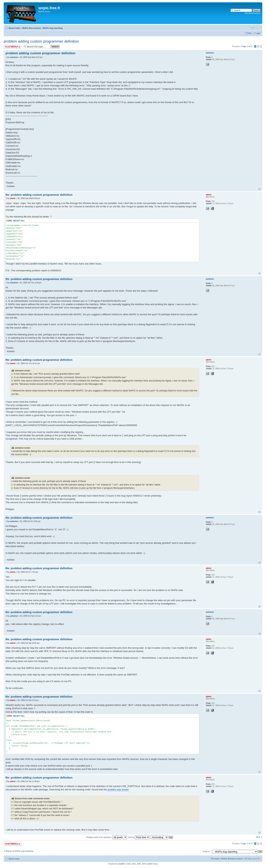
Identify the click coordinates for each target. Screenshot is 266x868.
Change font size (258, 27)
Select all (19, 221)
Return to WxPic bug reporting (19, 851)
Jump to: (207, 851)
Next (258, 837)
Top (259, 189)
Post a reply (13, 47)
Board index (15, 28)
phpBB (121, 864)
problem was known (118, 790)
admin (13, 198)
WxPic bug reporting (53, 28)
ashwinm (14, 57)
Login (258, 33)
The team (215, 859)
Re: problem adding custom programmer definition (39, 195)
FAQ (249, 33)
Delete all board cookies (232, 859)
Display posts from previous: (107, 837)
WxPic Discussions (31, 28)
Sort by (139, 837)
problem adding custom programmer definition (41, 41)
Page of (247, 46)
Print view (252, 27)
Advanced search (253, 13)
